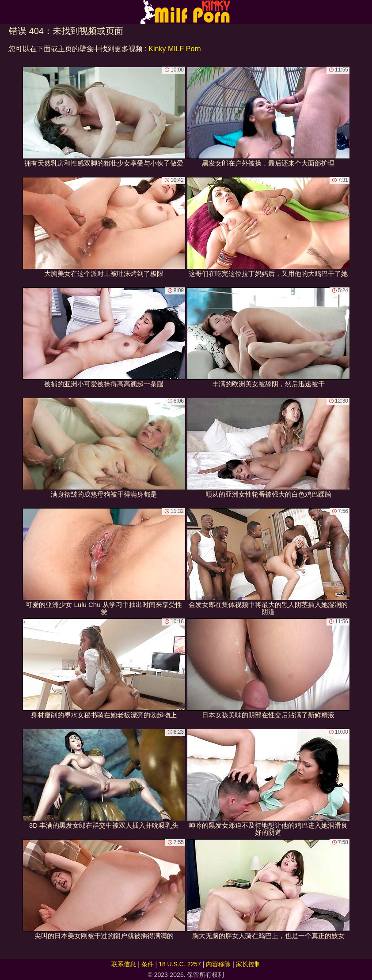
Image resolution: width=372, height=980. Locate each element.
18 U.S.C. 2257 (180, 964)
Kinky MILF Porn (175, 49)
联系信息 (124, 964)
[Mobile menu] (8, 12)
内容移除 (218, 964)
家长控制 (248, 964)
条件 (148, 964)
